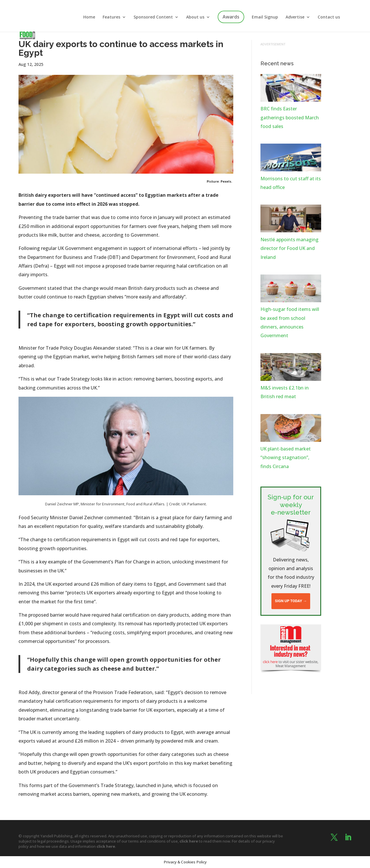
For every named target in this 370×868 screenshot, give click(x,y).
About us (195, 17)
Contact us (329, 17)
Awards (231, 17)
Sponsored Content (153, 17)
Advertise (295, 17)
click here (189, 841)
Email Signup (265, 17)
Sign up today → (291, 601)
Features (111, 17)
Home (89, 17)
